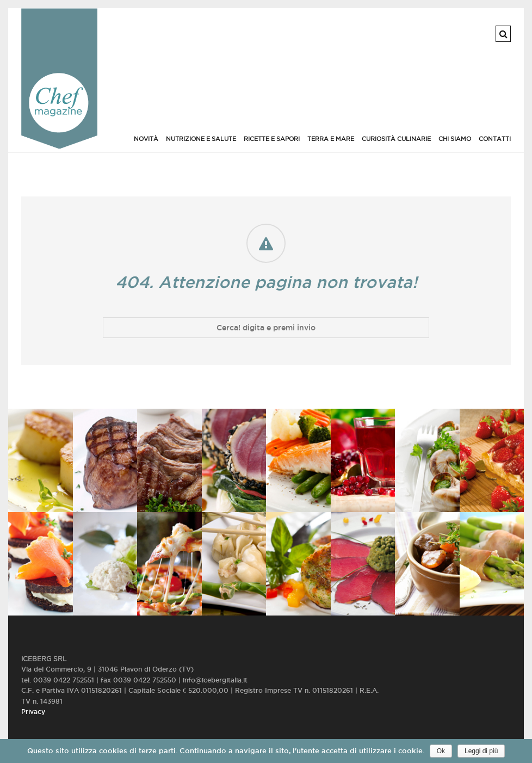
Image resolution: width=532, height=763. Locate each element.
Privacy (33, 712)
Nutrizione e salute (201, 139)
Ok (441, 751)
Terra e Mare (331, 139)
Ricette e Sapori (272, 139)
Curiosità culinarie (396, 139)
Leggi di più (481, 751)
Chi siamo (455, 139)
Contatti (495, 139)
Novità (146, 139)
